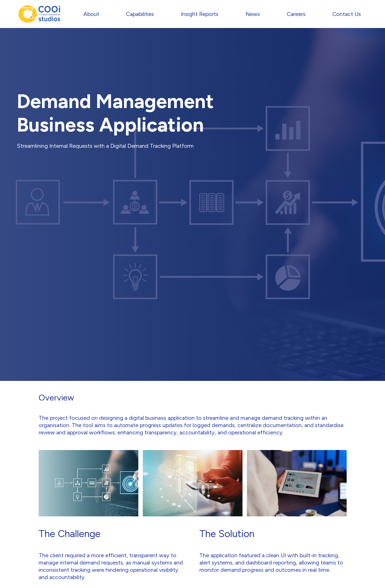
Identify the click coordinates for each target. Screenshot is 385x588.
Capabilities (140, 14)
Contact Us (347, 14)
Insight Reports (200, 14)
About (91, 14)
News (253, 14)
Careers (296, 14)
